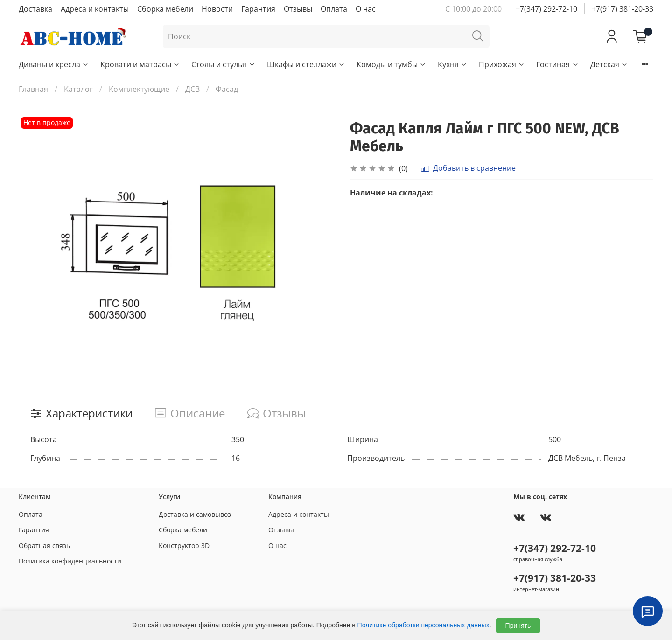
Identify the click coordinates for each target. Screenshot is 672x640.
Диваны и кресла (54, 64)
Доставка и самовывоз (195, 514)
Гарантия (258, 9)
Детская (609, 64)
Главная (33, 89)
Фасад (227, 89)
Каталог (78, 89)
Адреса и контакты (95, 9)
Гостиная (557, 64)
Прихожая (502, 64)
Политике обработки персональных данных (423, 625)
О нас (366, 9)
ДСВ (192, 89)
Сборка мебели (165, 9)
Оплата (334, 9)
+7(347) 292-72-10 (546, 9)
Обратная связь (44, 546)
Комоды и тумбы (392, 64)
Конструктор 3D (184, 546)
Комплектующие (139, 89)
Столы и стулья (223, 64)
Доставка (35, 9)
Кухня (453, 64)
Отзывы (298, 9)
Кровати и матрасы (140, 64)
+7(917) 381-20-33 (623, 9)
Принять (518, 626)
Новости (217, 9)
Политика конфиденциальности (70, 561)
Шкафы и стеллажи (306, 64)
